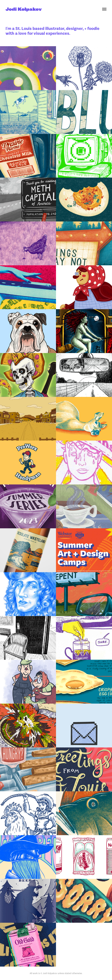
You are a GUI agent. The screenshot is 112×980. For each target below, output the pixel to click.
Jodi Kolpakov (24, 9)
